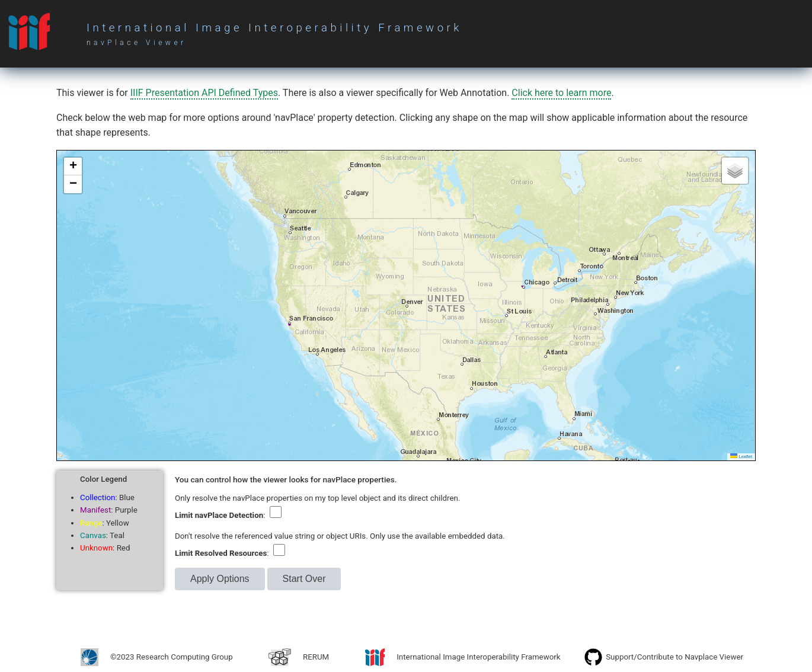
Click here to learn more (561, 93)
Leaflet (741, 457)
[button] (73, 167)
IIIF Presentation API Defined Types (204, 93)
